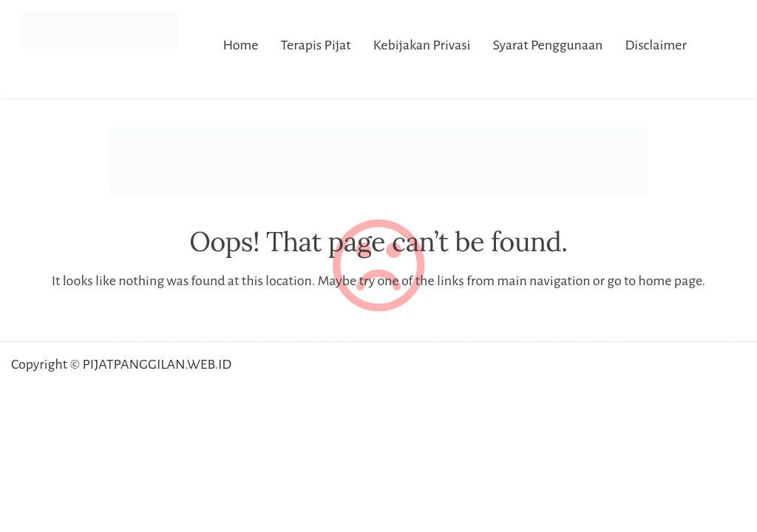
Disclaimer (656, 45)
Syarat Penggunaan (547, 45)
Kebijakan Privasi (422, 45)
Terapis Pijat (316, 45)
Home (240, 45)
